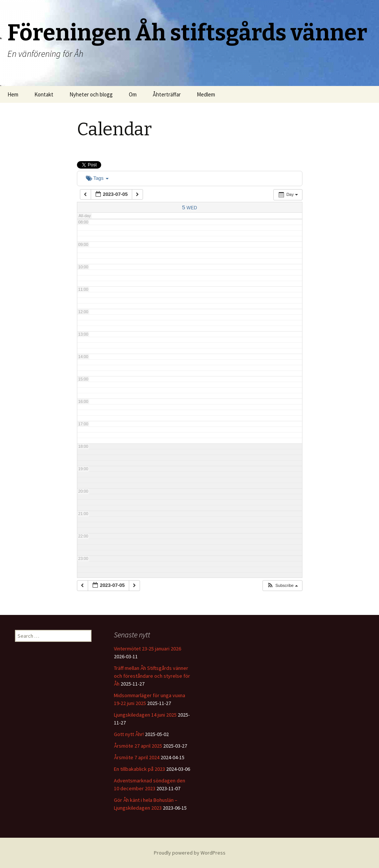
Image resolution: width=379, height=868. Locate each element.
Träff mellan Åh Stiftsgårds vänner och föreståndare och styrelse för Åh (152, 676)
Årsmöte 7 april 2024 (137, 757)
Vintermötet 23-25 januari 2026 (147, 649)
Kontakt (44, 94)
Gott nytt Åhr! (129, 734)
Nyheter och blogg (91, 94)
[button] (282, 586)
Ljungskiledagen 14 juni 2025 (145, 715)
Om (133, 94)
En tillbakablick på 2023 (139, 769)
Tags (97, 178)
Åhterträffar (167, 94)
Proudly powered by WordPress (190, 853)
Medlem (206, 94)
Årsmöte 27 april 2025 (138, 746)
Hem (13, 94)
